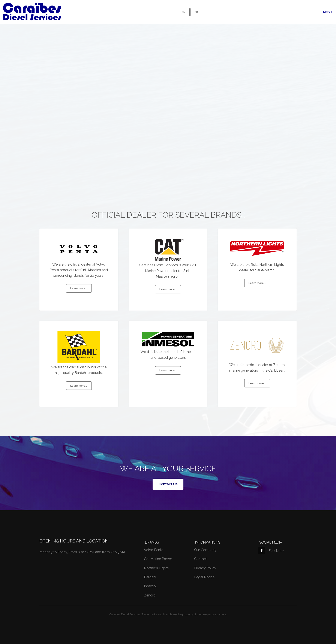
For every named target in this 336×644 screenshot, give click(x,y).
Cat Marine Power (158, 559)
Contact (201, 559)
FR (196, 12)
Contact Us (168, 484)
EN (184, 12)
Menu (327, 12)
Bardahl (150, 577)
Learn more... (79, 288)
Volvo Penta (154, 550)
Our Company (205, 550)
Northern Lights (156, 568)
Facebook (271, 551)
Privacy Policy (205, 568)
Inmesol (150, 586)
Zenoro (150, 595)
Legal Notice (204, 577)
